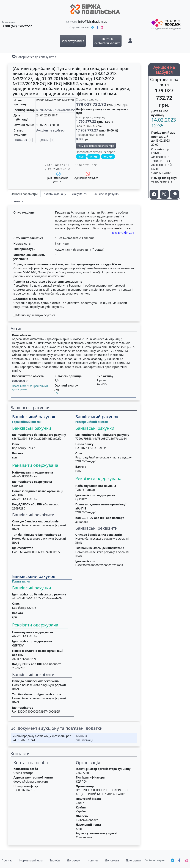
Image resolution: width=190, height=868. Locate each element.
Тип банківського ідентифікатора (37, 535)
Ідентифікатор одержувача (32, 482)
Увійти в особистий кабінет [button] (107, 41)
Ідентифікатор (23, 548)
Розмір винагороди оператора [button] (96, 146)
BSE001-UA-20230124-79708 (55, 100)
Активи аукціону (55, 194)
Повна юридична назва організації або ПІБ (38, 493)
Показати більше (122, 233)
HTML (94, 157)
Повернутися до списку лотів (36, 57)
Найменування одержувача (33, 472)
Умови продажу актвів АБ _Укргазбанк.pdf (42, 736)
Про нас (7, 860)
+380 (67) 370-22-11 (18, 26)
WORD (108, 157)
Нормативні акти (31, 860)
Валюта (18, 453)
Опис (16, 444)
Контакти (17, 201)
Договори (74, 860)
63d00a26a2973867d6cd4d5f (55, 110)
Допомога (112, 860)
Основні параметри (24, 194)
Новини (93, 860)
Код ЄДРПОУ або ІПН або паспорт (37, 504)
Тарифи (55, 860)
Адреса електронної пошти (33, 777)
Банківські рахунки (106, 194)
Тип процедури (24, 249)
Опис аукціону (24, 212)
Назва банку (84, 444)
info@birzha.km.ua (93, 21)
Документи (80, 194)
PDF (81, 157)
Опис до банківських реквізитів (35, 521)
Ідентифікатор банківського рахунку (39, 435)
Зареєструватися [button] (73, 41)
